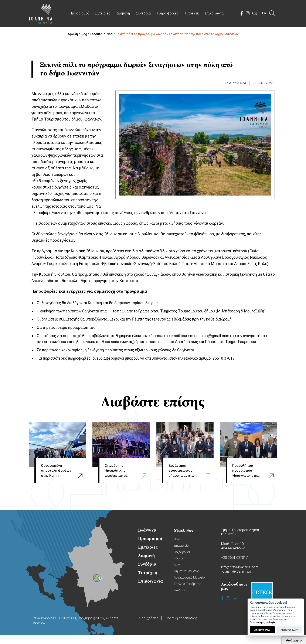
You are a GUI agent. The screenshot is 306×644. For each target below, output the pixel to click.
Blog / (85, 34)
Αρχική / (74, 34)
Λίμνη (178, 573)
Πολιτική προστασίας (181, 627)
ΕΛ (264, 14)
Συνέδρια (144, 14)
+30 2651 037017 (234, 566)
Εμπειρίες (103, 14)
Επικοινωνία (215, 14)
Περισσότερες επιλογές (263, 622)
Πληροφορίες (169, 14)
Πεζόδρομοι (182, 561)
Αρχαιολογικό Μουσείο (189, 586)
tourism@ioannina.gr (237, 580)
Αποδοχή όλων (262, 630)
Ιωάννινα (147, 539)
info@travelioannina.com (240, 576)
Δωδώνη (180, 599)
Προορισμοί (80, 14)
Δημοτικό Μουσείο (186, 580)
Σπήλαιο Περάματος (187, 593)
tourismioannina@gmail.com (212, 343)
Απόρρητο (294, 640)
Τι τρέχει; (192, 14)
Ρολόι (178, 548)
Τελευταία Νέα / (103, 34)
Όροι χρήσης (149, 627)
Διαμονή (124, 14)
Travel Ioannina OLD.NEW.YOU (41, 14)
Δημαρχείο (181, 554)
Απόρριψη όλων (289, 630)
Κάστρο (179, 567)
